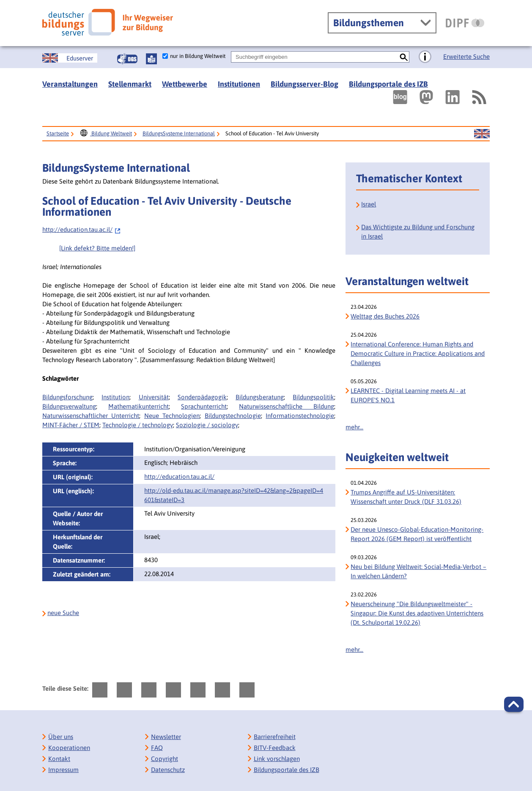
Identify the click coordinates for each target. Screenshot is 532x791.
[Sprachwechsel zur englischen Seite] (70, 58)
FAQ (157, 748)
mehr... (354, 427)
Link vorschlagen (277, 759)
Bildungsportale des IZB (388, 84)
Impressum (63, 770)
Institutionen (239, 84)
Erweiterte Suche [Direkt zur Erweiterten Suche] (466, 56)
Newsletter (166, 737)
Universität (154, 397)
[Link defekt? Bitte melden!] (97, 248)
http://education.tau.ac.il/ (82, 229)
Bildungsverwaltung (69, 406)
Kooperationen (69, 748)
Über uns (61, 737)
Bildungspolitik (313, 397)
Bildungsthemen (369, 23)
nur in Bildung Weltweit (198, 56)
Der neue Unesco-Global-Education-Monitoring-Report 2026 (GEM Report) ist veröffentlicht (417, 534)
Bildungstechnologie (233, 416)
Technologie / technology (138, 425)
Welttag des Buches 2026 (385, 316)
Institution (115, 397)
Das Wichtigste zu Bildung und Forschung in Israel (418, 232)
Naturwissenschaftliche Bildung (287, 406)
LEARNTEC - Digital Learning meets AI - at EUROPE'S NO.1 (408, 395)
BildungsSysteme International (179, 133)
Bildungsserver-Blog (304, 84)
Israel (369, 204)
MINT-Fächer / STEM (71, 425)
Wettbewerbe (185, 84)
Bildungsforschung (67, 397)
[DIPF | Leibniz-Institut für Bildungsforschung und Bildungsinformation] (465, 23)
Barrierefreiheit (275, 737)
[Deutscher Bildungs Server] (108, 22)
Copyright (165, 759)
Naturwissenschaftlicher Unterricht (91, 416)
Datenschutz (168, 770)
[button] (514, 704)
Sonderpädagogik (202, 397)
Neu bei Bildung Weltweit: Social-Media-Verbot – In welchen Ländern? (418, 571)
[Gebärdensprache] (127, 59)
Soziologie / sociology (207, 425)
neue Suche (63, 613)
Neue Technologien (172, 416)
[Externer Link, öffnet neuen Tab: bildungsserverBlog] (400, 97)
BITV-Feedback (275, 748)
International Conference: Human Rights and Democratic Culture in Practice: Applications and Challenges (418, 353)
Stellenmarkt (130, 84)
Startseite (58, 133)
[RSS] (479, 97)
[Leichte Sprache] (151, 59)
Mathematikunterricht (138, 406)
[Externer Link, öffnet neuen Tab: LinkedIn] (452, 97)
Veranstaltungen (70, 84)
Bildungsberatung (260, 397)
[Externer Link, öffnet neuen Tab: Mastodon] (426, 97)
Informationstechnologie (300, 416)
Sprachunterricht (204, 406)
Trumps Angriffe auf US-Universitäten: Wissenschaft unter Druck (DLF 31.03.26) (406, 497)
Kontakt (59, 759)
